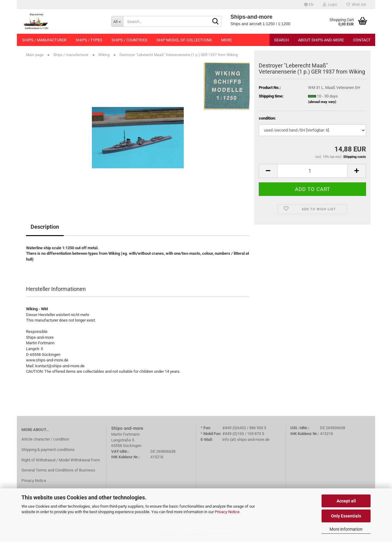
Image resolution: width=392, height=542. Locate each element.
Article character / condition (45, 439)
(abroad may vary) (322, 102)
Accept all (346, 501)
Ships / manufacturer (44, 40)
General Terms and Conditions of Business (58, 470)
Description (45, 227)
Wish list (356, 5)
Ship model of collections (184, 40)
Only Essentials (346, 516)
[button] (309, 5)
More (226, 40)
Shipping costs (355, 157)
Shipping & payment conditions (48, 450)
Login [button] (330, 5)
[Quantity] (312, 171)
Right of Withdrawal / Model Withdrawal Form (61, 460)
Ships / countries (129, 40)
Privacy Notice (227, 512)
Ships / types (89, 40)
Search (281, 40)
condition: (267, 118)
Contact (362, 40)
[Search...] (117, 21)
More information (346, 529)
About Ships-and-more (321, 40)
